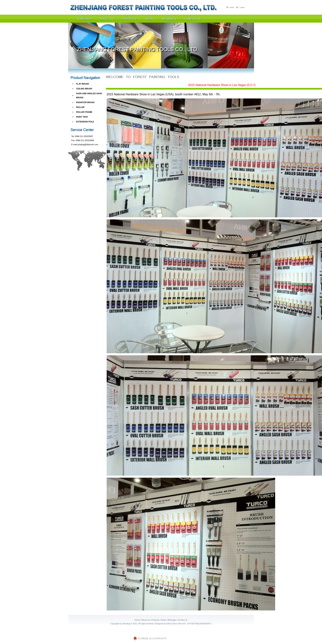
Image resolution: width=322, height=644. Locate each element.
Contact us (183, 620)
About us (146, 620)
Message (172, 620)
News (163, 620)
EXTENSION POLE (85, 122)
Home (137, 620)
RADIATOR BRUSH (85, 102)
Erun (175, 624)
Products (155, 620)
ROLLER (80, 107)
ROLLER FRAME (84, 112)
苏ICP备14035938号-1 (201, 624)
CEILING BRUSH (84, 89)
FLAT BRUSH (82, 84)
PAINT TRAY (82, 117)
